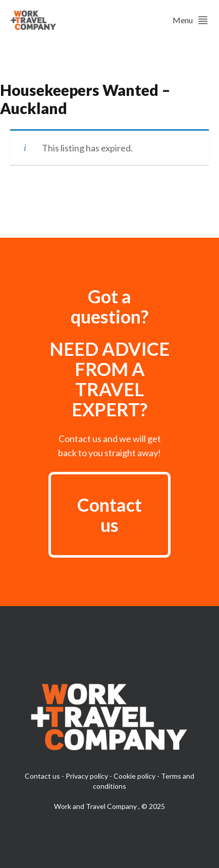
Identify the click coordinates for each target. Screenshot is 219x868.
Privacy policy (87, 776)
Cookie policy (134, 776)
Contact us (109, 515)
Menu (191, 20)
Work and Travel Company (96, 806)
